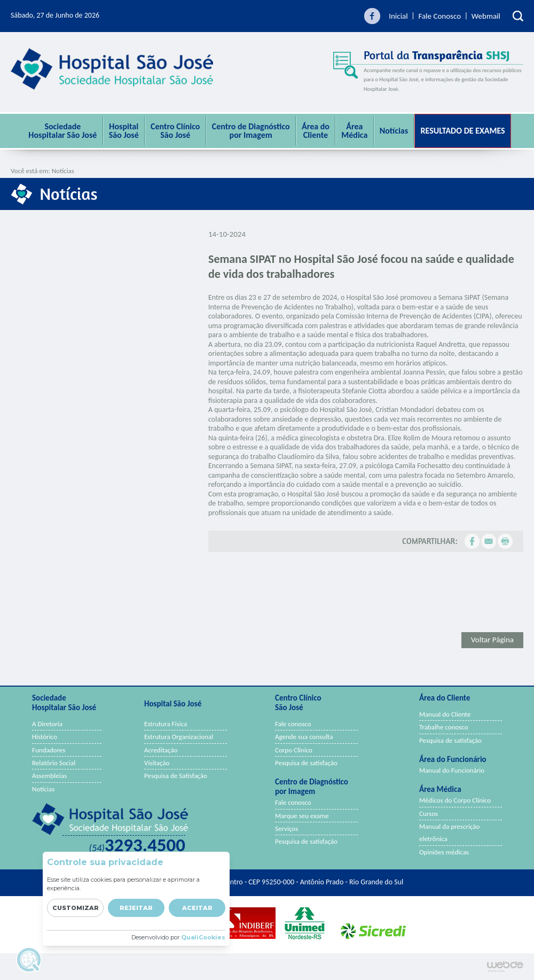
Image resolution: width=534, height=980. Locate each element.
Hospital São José (124, 131)
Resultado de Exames (462, 131)
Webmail (486, 16)
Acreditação (161, 750)
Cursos (429, 814)
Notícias (394, 131)
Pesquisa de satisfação (306, 763)
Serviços (286, 829)
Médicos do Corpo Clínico (455, 800)
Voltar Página (492, 640)
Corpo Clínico (294, 750)
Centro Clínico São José (175, 131)
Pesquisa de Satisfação (176, 776)
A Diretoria (47, 724)
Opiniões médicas (444, 852)
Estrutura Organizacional (179, 737)
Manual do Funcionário (452, 770)
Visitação (157, 763)
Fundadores (49, 750)
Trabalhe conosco (444, 727)
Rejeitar (136, 908)
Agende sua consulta (304, 737)
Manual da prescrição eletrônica (449, 833)
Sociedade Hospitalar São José (62, 131)
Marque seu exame (302, 816)
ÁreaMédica (354, 131)
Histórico (45, 737)
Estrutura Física (166, 724)
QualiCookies (203, 937)
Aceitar (197, 908)
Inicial (398, 16)
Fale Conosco (439, 16)
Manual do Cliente (445, 714)
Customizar (76, 908)
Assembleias (49, 776)
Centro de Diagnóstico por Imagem (251, 131)
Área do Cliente (316, 131)
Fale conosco (293, 724)
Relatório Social (54, 763)
